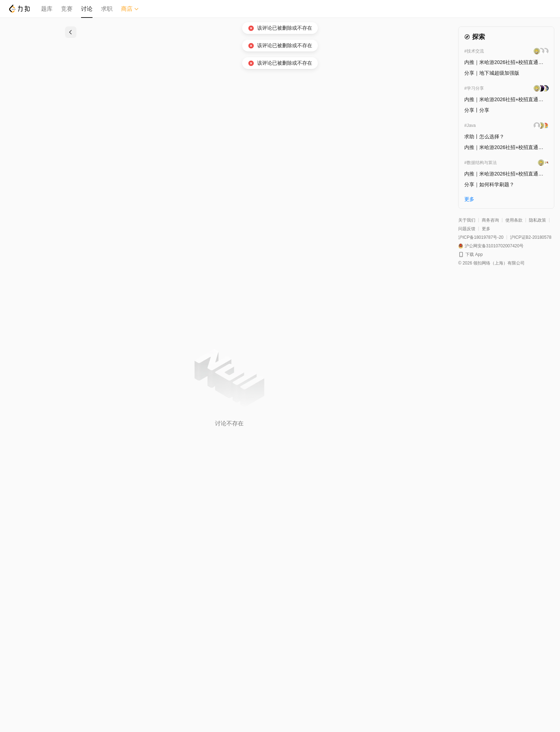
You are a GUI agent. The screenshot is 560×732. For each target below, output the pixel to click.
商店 (130, 9)
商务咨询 (490, 220)
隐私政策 (537, 220)
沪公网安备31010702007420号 (494, 246)
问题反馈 (467, 229)
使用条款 (514, 220)
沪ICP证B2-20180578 (531, 237)
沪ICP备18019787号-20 (481, 237)
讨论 (87, 9)
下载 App (474, 254)
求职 (107, 9)
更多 (486, 229)
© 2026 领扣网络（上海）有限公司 (491, 263)
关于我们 (467, 220)
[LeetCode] (19, 9)
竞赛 (67, 9)
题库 (47, 9)
